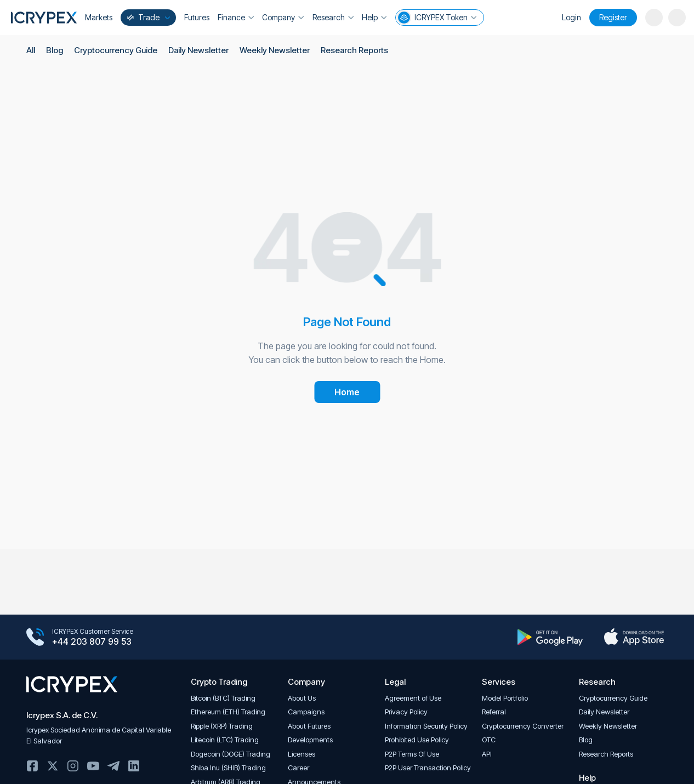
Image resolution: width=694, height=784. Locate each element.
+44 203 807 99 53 (92, 642)
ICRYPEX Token (436, 18)
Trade (147, 17)
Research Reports (355, 51)
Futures (197, 17)
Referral (494, 712)
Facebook (32, 766)
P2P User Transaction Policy (428, 768)
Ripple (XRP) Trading (222, 726)
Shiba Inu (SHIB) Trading (228, 768)
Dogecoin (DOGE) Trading (231, 754)
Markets (99, 17)
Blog (55, 51)
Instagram (73, 766)
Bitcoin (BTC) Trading (223, 698)
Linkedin (134, 766)
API (487, 754)
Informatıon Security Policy (426, 726)
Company (283, 17)
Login (571, 17)
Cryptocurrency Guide (116, 51)
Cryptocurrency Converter (523, 726)
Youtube (93, 766)
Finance (236, 17)
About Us (302, 698)
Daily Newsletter (199, 51)
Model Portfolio (505, 698)
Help (374, 17)
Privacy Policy (406, 712)
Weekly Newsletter (275, 51)
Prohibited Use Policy (417, 740)
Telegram (113, 766)
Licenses (302, 754)
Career (298, 768)
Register (613, 17)
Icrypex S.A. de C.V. (62, 715)
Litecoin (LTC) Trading (225, 740)
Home (347, 392)
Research (332, 17)
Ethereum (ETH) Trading (228, 712)
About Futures (309, 726)
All (31, 51)
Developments (310, 740)
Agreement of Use (413, 698)
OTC (489, 740)
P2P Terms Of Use (412, 754)
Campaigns (306, 712)
